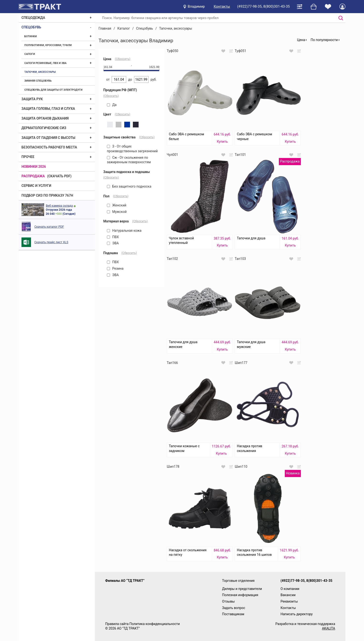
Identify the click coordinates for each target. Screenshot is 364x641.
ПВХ (113, 237)
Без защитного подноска (129, 186)
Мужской (117, 212)
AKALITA (329, 628)
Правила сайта (117, 624)
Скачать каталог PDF (49, 227)
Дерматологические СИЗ (44, 128)
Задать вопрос (234, 608)
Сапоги (30, 54)
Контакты (222, 6)
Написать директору (297, 614)
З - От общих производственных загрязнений (132, 149)
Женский (117, 205)
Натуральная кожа (124, 231)
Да (112, 105)
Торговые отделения (238, 581)
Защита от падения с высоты (48, 138)
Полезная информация (240, 595)
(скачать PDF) (59, 176)
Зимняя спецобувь (38, 81)
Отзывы (228, 601)
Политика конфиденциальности (154, 624)
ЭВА (113, 243)
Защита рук (32, 99)
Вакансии (288, 595)
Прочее (28, 157)
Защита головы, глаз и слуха (48, 109)
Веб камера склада (59, 206)
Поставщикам (233, 614)
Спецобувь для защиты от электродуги (53, 90)
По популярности (324, 40)
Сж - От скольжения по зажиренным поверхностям (129, 160)
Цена (301, 40)
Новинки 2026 (34, 167)
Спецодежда (33, 18)
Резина (115, 268)
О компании (290, 589)
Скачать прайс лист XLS (51, 242)
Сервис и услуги (36, 186)
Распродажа (33, 176)
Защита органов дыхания (45, 118)
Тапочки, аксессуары (40, 72)
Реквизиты (289, 601)
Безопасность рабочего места (49, 147)
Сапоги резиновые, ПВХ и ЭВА (45, 63)
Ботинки (31, 36)
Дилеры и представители (242, 589)
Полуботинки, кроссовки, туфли (48, 45)
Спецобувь (31, 27)
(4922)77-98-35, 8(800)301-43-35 (263, 6)
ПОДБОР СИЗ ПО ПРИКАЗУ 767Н (47, 195)
